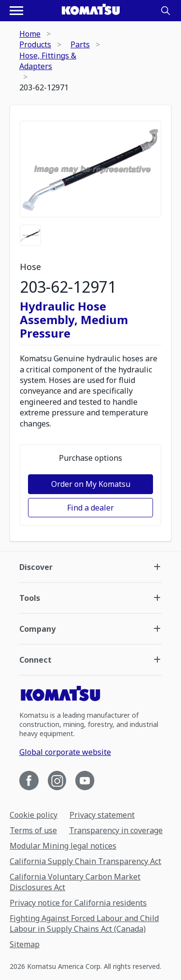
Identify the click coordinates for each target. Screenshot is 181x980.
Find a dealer (90, 508)
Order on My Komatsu (91, 484)
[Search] (166, 11)
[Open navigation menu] (16, 11)
